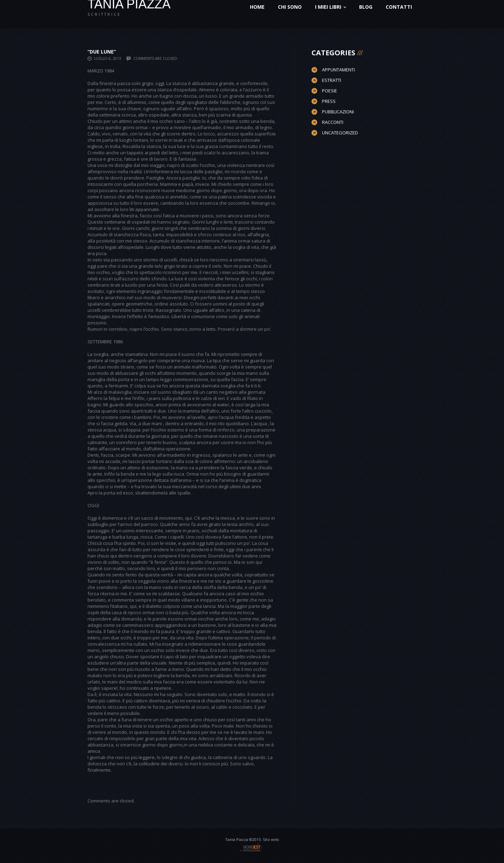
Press (329, 101)
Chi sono (290, 7)
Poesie (330, 91)
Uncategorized (340, 133)
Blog (366, 7)
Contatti (399, 7)
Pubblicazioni (338, 112)
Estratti (332, 80)
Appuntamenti (338, 70)
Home (257, 7)
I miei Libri (330, 7)
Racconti (333, 122)
